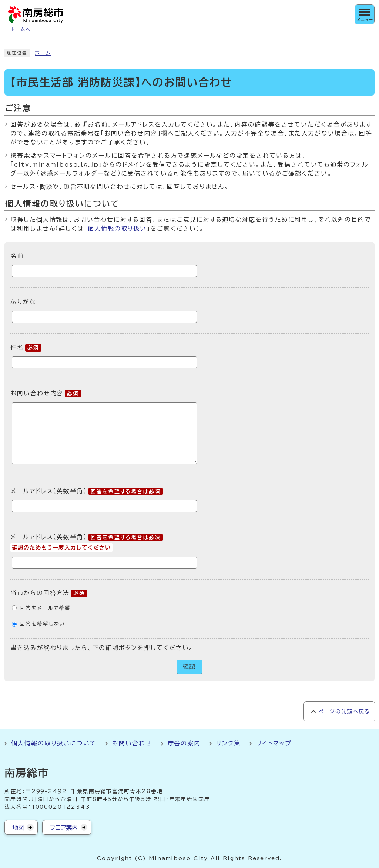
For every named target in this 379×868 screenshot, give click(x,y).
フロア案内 (64, 828)
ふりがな (23, 302)
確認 (189, 666)
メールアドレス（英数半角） (87, 491)
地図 (18, 828)
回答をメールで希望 (45, 608)
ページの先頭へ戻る (344, 711)
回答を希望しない (42, 624)
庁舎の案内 (184, 743)
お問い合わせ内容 (46, 393)
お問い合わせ (132, 743)
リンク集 (228, 743)
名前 (17, 256)
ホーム (43, 53)
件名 (26, 347)
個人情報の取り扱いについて (54, 743)
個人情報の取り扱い (117, 228)
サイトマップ (274, 743)
